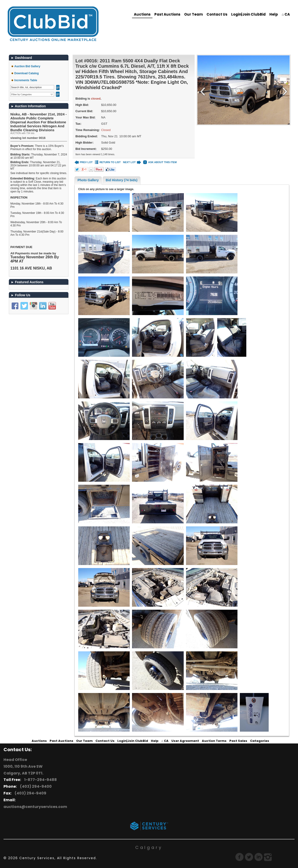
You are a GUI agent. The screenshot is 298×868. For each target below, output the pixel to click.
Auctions (142, 14)
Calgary (149, 847)
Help (274, 14)
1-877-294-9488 (40, 780)
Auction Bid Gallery (27, 66)
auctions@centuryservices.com (35, 807)
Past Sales (238, 741)
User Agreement (185, 741)
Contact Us (217, 14)
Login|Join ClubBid (248, 14)
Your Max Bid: (85, 117)
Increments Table (26, 80)
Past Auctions (167, 14)
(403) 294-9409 (30, 793)
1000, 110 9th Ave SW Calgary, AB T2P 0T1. (23, 770)
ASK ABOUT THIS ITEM (160, 162)
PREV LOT (84, 162)
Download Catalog (27, 73)
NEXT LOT (132, 162)
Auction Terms (214, 741)
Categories (260, 741)
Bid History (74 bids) (122, 180)
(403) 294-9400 (35, 786)
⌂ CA (286, 14)
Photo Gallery (88, 180)
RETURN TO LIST (108, 162)
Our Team (193, 14)
